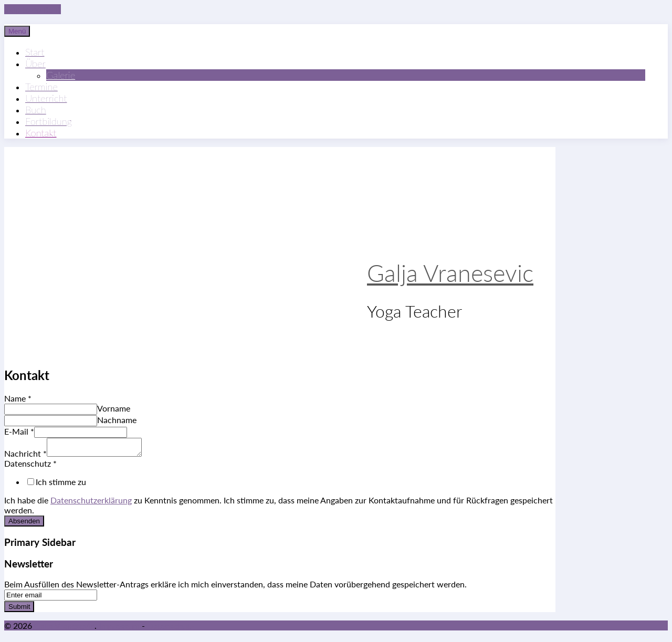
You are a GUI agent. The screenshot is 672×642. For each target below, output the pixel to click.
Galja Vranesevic (450, 273)
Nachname (117, 420)
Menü (17, 31)
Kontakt (41, 133)
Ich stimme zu (61, 485)
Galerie (61, 75)
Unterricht (46, 98)
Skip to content (33, 9)
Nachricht (25, 456)
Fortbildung (49, 121)
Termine (41, 87)
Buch (36, 110)
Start (35, 52)
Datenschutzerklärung (91, 503)
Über (35, 64)
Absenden (24, 524)
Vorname (114, 408)
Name (18, 398)
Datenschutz (30, 466)
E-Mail (19, 431)
